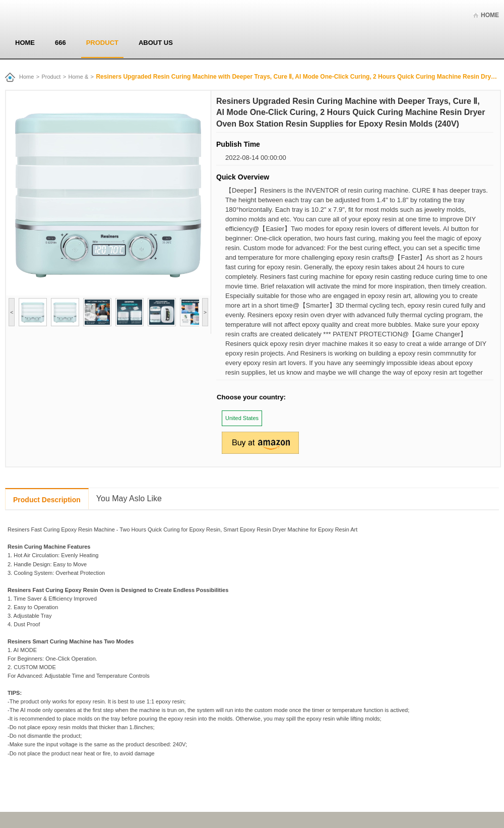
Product (102, 43)
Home (490, 15)
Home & (79, 77)
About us (156, 43)
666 (60, 43)
